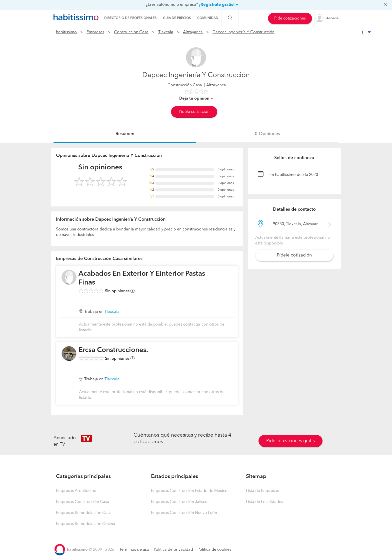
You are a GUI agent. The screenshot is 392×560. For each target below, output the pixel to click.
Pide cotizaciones (290, 19)
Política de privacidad (173, 550)
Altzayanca (193, 32)
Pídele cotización (194, 112)
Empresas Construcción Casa (83, 502)
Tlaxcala (166, 32)
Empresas (95, 32)
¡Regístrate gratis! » (218, 5)
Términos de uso (134, 550)
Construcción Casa (131, 32)
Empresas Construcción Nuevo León (184, 513)
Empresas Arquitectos (76, 491)
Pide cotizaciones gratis (290, 441)
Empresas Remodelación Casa (84, 513)
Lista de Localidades (264, 502)
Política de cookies (214, 550)
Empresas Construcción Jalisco (179, 502)
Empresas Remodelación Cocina (86, 524)
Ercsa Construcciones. (113, 350)
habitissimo (66, 32)
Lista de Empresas (262, 491)
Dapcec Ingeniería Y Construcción (243, 32)
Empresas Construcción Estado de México (189, 491)
